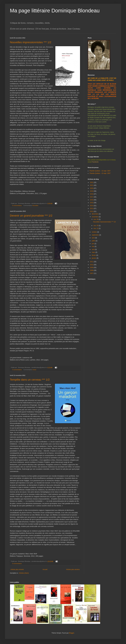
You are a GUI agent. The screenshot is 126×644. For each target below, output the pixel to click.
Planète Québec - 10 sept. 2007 (100, 171)
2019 (92, 191)
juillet (94, 241)
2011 (92, 262)
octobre (94, 232)
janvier (94, 258)
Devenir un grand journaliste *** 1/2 (31, 216)
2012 (92, 211)
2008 (92, 270)
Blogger (72, 633)
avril (93, 249)
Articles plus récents (17, 569)
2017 (92, 197)
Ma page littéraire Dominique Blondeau (55, 11)
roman (34, 370)
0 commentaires (17, 206)
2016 (92, 200)
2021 (92, 185)
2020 (92, 188)
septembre (95, 235)
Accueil (45, 569)
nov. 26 (96, 219)
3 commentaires (17, 370)
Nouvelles (35, 206)
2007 (92, 273)
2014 (92, 206)
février (94, 255)
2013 (92, 208)
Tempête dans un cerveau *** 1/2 (30, 380)
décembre (95, 214)
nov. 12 (96, 228)
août (93, 238)
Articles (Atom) (24, 573)
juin (93, 244)
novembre (95, 217)
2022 (92, 182)
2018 (92, 194)
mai (93, 246)
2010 (92, 265)
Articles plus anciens (73, 569)
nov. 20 (96, 226)
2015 (92, 203)
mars (94, 252)
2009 (92, 268)
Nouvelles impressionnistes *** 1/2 (31, 42)
